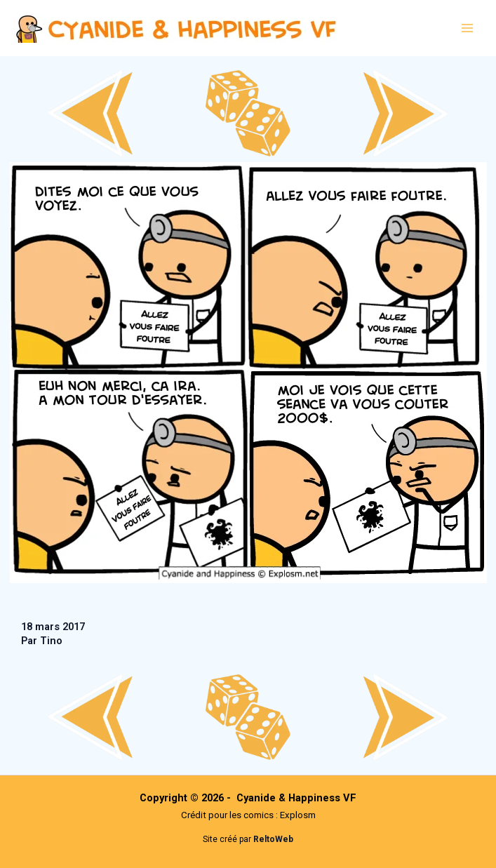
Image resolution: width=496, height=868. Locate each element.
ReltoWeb (273, 839)
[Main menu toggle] (467, 28)
